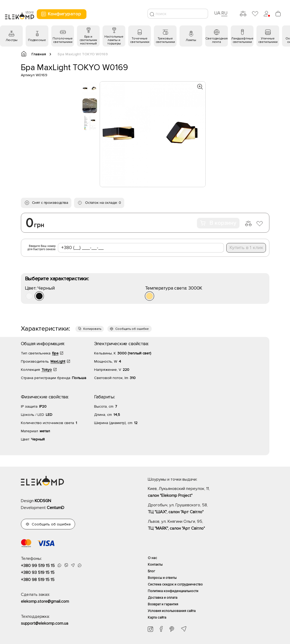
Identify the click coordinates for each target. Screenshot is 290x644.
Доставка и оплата (163, 598)
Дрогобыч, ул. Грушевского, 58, (209, 509)
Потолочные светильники (63, 40)
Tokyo (47, 370)
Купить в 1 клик (246, 247)
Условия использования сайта (172, 611)
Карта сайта (157, 618)
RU (224, 13)
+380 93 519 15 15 (38, 573)
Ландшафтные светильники (242, 40)
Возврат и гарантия (163, 604)
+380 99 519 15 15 (38, 566)
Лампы (191, 40)
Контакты (155, 565)
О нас (152, 558)
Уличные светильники (268, 40)
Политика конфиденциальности (173, 591)
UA (217, 13)
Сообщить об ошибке (132, 329)
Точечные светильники (140, 40)
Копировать (92, 329)
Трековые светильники (165, 40)
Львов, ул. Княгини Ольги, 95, (209, 525)
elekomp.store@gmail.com (45, 601)
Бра (55, 353)
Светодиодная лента (217, 40)
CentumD (56, 508)
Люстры (11, 40)
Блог (151, 571)
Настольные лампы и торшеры (114, 40)
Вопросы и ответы (162, 578)
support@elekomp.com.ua (45, 623)
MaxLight (58, 361)
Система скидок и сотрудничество (175, 584)
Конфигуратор (61, 14)
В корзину (218, 223)
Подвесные (37, 40)
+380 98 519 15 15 (38, 580)
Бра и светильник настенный (88, 40)
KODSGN (43, 501)
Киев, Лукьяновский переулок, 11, (209, 493)
